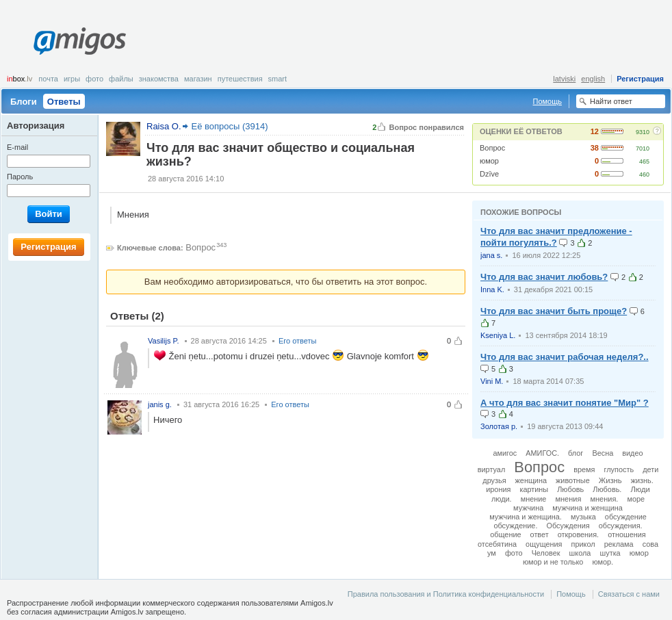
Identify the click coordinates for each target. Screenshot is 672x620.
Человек (546, 553)
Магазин (198, 79)
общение (505, 534)
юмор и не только (553, 562)
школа (580, 553)
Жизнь (610, 480)
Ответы (64, 102)
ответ (540, 534)
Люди (640, 489)
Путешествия (240, 79)
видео (632, 453)
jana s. (491, 255)
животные (573, 480)
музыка (583, 517)
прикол (583, 544)
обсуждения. (621, 526)
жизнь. (642, 480)
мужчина (528, 508)
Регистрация (640, 79)
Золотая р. (499, 426)
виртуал (491, 469)
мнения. (604, 499)
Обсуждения (568, 526)
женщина (531, 480)
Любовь (570, 489)
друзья (494, 480)
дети (650, 469)
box (20, 79)
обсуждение (626, 517)
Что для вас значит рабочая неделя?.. (565, 357)
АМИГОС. (542, 453)
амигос (505, 453)
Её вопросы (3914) (230, 126)
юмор (489, 161)
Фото (94, 79)
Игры (72, 79)
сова (650, 544)
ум (492, 553)
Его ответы (298, 341)
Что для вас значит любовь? (544, 277)
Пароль (20, 177)
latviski (564, 79)
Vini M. (492, 381)
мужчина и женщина (587, 508)
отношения (627, 534)
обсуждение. (515, 526)
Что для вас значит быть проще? (554, 311)
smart (278, 79)
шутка (610, 553)
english (593, 79)
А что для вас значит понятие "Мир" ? (565, 403)
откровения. (578, 534)
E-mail (17, 147)
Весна (603, 453)
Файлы (121, 79)
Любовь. (607, 489)
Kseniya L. (498, 335)
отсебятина (497, 544)
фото (514, 553)
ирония (498, 489)
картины (534, 489)
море (636, 499)
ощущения (544, 544)
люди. (502, 499)
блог (576, 453)
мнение (534, 499)
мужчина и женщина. (526, 517)
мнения (568, 499)
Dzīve (489, 174)
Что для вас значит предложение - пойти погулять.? (556, 237)
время (584, 469)
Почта (48, 79)
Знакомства (159, 79)
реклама (619, 544)
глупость (619, 469)
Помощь (548, 101)
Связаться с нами (629, 594)
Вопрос (492, 148)
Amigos (80, 41)
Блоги (24, 102)
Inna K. (492, 289)
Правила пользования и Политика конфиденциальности (446, 594)
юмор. (603, 562)
